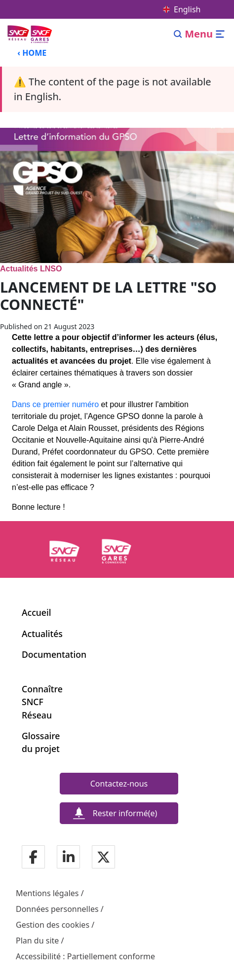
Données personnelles (57, 909)
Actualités (42, 634)
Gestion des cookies (53, 925)
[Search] (178, 34)
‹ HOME (32, 53)
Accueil (36, 612)
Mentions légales (47, 893)
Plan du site (37, 941)
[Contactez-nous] (119, 784)
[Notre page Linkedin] (69, 858)
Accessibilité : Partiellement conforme (85, 956)
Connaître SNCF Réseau (42, 702)
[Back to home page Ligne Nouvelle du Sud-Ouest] (31, 34)
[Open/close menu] (205, 34)
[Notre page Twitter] (103, 858)
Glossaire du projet (41, 742)
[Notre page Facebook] (33, 858)
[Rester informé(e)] (119, 813)
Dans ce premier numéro (55, 404)
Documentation (54, 654)
